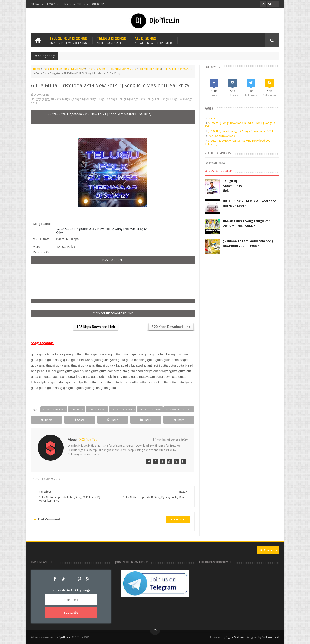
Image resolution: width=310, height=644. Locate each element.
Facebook (55, 579)
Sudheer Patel (270, 637)
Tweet (47, 420)
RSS (87, 579)
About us (79, 4)
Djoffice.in (65, 637)
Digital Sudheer (235, 637)
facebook (178, 519)
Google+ (71, 579)
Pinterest (79, 579)
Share (80, 420)
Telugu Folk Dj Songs (69, 40)
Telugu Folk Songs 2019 (179, 409)
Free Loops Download (221, 136)
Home (211, 118)
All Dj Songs (154, 40)
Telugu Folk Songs (157, 99)
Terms (64, 4)
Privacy (50, 4)
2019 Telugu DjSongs (68, 99)
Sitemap (36, 4)
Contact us (98, 4)
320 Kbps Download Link (171, 327)
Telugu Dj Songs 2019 (132, 99)
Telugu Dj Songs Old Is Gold (232, 186)
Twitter (63, 579)
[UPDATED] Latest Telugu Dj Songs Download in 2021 (240, 131)
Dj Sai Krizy (89, 99)
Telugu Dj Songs (111, 40)
